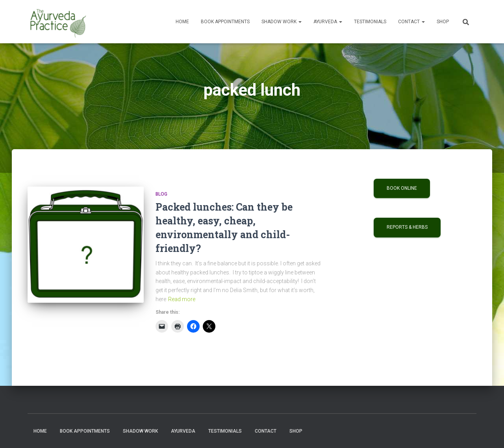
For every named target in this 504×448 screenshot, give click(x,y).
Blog (161, 194)
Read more (182, 299)
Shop (443, 22)
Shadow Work (282, 22)
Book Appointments (225, 22)
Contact (411, 22)
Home (182, 22)
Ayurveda (328, 22)
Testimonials (370, 22)
